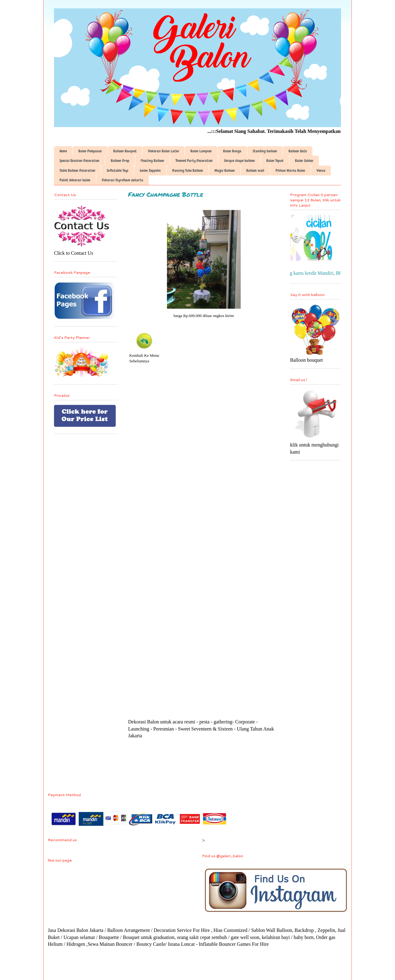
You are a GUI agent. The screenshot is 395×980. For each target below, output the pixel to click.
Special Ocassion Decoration (79, 161)
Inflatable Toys (118, 171)
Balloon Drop (120, 161)
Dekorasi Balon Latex (164, 151)
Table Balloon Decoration (77, 171)
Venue (321, 171)
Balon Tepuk (275, 161)
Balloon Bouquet (125, 151)
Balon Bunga (232, 151)
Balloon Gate (298, 151)
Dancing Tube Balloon (188, 171)
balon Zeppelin (150, 171)
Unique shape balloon (239, 161)
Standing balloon (265, 151)
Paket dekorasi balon (75, 180)
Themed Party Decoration (194, 161)
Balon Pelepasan (90, 151)
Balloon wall (255, 171)
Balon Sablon (304, 161)
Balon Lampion (201, 151)
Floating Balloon (152, 161)
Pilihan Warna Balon (290, 171)
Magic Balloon (225, 171)
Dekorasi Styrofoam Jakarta (123, 180)
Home (63, 151)
